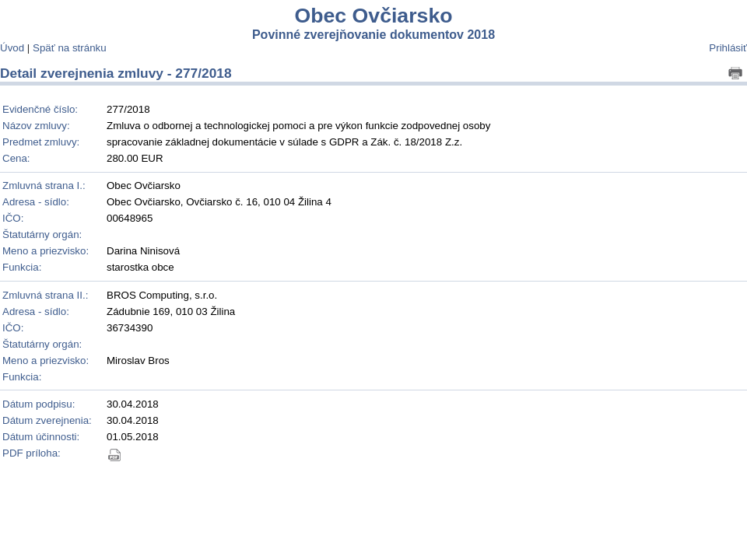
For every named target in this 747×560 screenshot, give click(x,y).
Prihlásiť (728, 48)
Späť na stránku (70, 48)
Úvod (12, 48)
